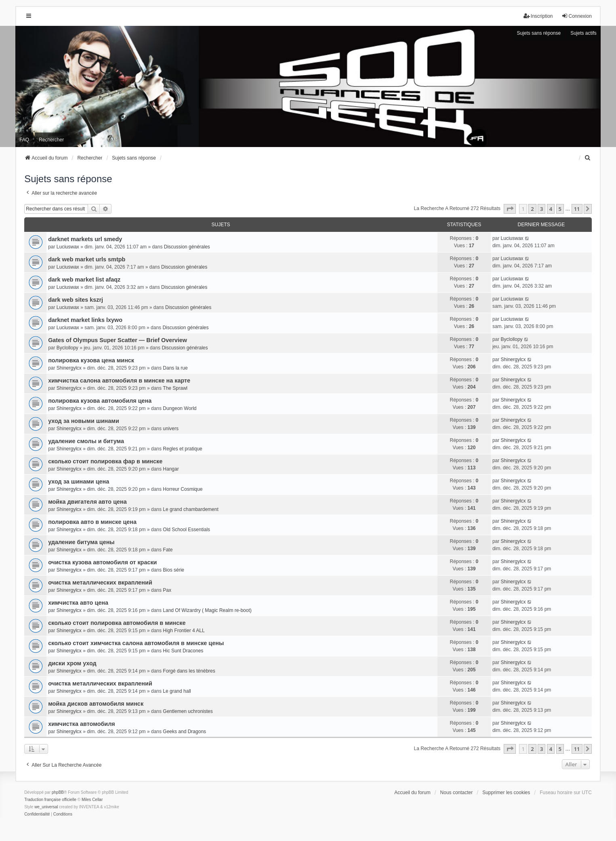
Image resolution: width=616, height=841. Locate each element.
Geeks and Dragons (184, 732)
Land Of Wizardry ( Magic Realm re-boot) (207, 610)
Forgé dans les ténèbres (189, 671)
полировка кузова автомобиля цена (100, 401)
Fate (168, 550)
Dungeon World (180, 408)
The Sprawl (175, 388)
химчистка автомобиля (82, 724)
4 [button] (551, 209)
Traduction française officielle (50, 800)
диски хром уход (72, 663)
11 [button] (577, 209)
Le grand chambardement (190, 509)
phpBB (58, 792)
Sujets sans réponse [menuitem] (539, 33)
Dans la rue (175, 368)
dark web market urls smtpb (87, 259)
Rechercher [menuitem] (51, 140)
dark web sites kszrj (76, 300)
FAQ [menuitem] (24, 140)
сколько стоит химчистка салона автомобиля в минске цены (136, 643)
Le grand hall (177, 691)
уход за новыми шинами (84, 421)
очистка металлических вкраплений (100, 582)
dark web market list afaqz (84, 280)
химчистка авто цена (78, 603)
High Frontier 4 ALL (184, 631)
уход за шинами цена (79, 481)
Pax (167, 590)
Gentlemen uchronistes (188, 711)
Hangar (171, 469)
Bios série (173, 570)
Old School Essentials (186, 530)
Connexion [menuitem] (577, 16)
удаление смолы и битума (86, 441)
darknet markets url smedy (85, 239)
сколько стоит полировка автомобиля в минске (117, 623)
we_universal (46, 807)
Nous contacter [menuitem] (457, 793)
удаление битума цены (81, 542)
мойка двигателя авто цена (87, 502)
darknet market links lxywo (85, 320)
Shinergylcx (69, 368)
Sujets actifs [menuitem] (583, 33)
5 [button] (560, 209)
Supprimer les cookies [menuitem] (506, 793)
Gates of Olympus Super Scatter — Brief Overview (118, 340)
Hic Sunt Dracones (183, 651)
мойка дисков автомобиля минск (96, 704)
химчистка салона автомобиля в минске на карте (119, 381)
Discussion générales (187, 247)
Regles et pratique (182, 449)
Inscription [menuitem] (538, 16)
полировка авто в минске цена (92, 522)
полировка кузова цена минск (91, 360)
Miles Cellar (92, 800)
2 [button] (532, 209)
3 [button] (541, 209)
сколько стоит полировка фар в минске (105, 461)
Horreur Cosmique (183, 489)
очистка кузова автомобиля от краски (102, 562)
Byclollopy (67, 348)
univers (171, 429)
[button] (510, 209)
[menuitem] (588, 158)
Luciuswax (68, 247)
